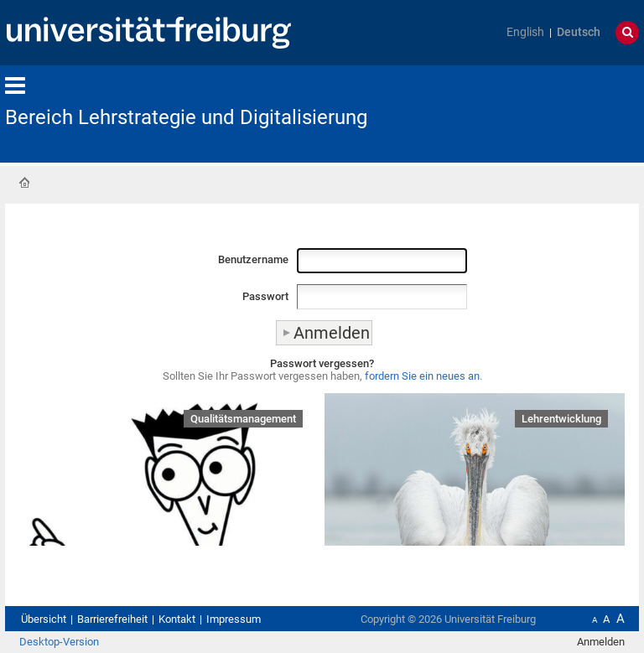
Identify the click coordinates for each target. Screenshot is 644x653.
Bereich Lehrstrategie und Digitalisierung (186, 117)
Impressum (234, 619)
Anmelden (601, 642)
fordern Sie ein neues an (422, 376)
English (525, 32)
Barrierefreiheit (112, 619)
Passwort (265, 296)
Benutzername (253, 259)
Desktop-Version (59, 642)
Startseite (24, 183)
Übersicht (44, 619)
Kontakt (177, 619)
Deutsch (579, 32)
